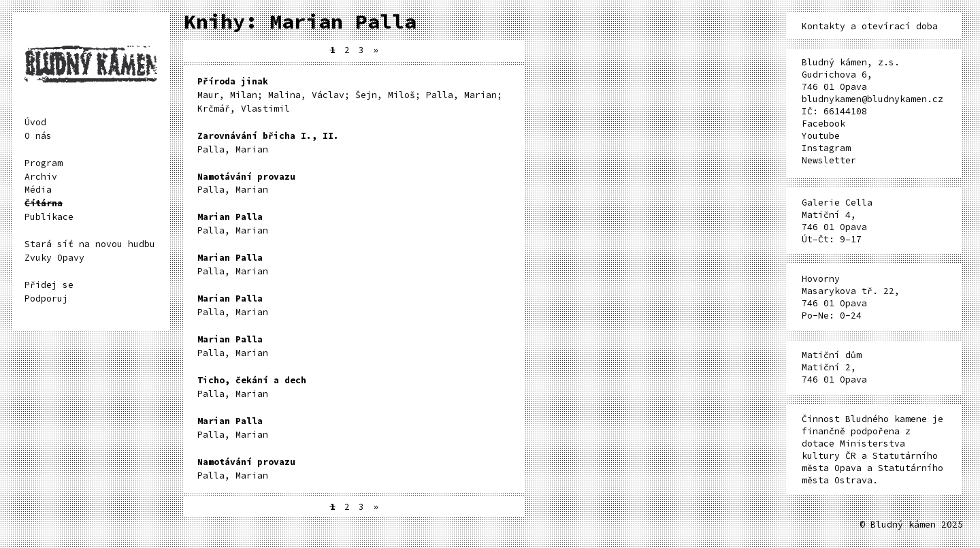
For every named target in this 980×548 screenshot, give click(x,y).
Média (38, 190)
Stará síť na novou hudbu (90, 244)
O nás (38, 136)
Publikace (49, 217)
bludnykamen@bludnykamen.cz (872, 99)
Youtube (821, 136)
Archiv (41, 177)
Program (44, 163)
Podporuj (46, 299)
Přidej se (49, 285)
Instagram (826, 148)
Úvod (35, 122)
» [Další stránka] (376, 50)
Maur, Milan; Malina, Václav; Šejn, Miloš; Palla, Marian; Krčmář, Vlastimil (350, 95)
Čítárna (44, 203)
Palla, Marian (268, 143)
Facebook (823, 124)
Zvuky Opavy (54, 258)
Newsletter (829, 160)
